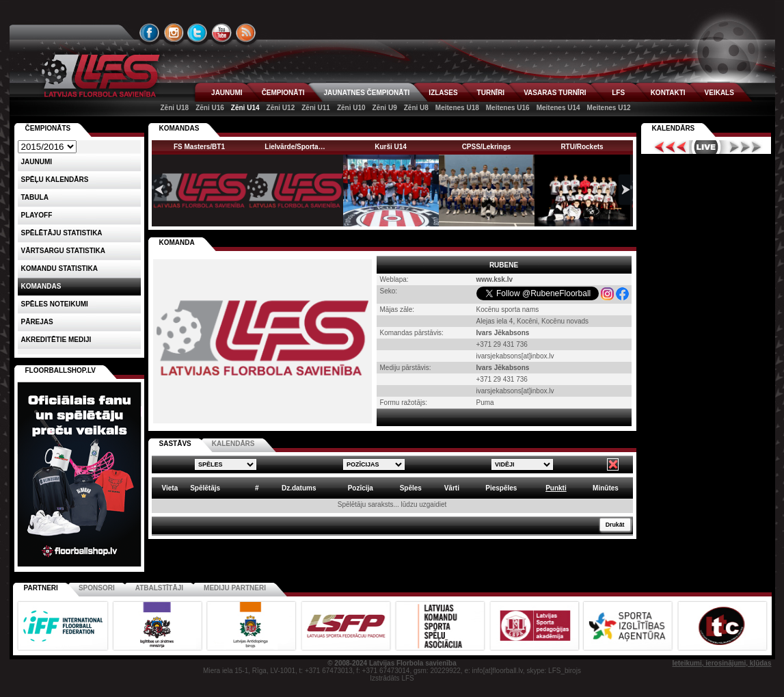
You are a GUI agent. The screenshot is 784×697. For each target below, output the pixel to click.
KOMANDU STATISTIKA (59, 268)
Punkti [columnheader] (556, 488)
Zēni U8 (416, 108)
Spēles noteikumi (55, 304)
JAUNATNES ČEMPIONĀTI (366, 93)
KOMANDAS (179, 128)
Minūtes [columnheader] (606, 488)
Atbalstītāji (159, 588)
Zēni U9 (385, 108)
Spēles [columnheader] (411, 488)
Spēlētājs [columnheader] (205, 488)
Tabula (35, 197)
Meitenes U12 (609, 108)
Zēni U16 (210, 108)
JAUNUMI (227, 93)
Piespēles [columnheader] (501, 488)
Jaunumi (37, 162)
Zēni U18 (174, 108)
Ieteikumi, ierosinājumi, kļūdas (721, 663)
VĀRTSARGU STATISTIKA (64, 251)
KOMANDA (177, 242)
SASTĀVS (175, 444)
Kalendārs (674, 128)
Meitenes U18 (457, 108)
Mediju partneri (235, 588)
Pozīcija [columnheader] (361, 488)
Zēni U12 (281, 108)
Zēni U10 (351, 108)
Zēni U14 (245, 108)
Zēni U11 (316, 108)
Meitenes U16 (508, 108)
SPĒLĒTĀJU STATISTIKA (62, 233)
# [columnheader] (257, 488)
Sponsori (97, 588)
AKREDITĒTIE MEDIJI (56, 340)
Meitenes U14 (558, 108)
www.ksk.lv (495, 279)
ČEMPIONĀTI (283, 93)
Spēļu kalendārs (55, 180)
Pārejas (37, 322)
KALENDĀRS (233, 444)
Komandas (41, 286)
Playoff (37, 215)
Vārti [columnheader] (452, 488)
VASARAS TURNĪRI (555, 93)
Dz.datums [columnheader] (299, 488)
